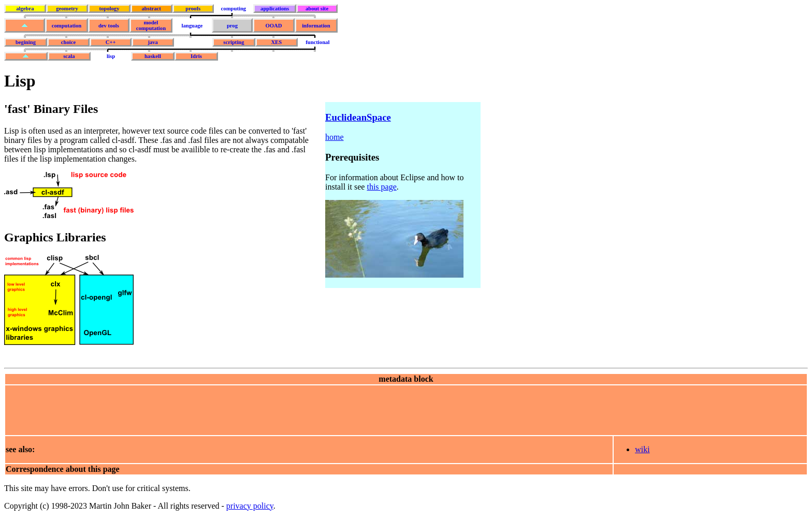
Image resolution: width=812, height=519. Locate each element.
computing (234, 9)
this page (381, 187)
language (192, 26)
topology (109, 9)
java (153, 42)
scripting (234, 42)
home (335, 137)
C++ (111, 42)
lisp (111, 56)
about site (317, 9)
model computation (151, 25)
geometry (67, 9)
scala (69, 56)
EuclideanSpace (358, 117)
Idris (196, 56)
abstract (151, 9)
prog (232, 26)
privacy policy (250, 506)
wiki (642, 449)
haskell (153, 56)
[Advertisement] (194, 409)
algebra (25, 9)
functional (317, 42)
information (316, 26)
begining (26, 42)
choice (68, 42)
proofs (193, 9)
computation (67, 26)
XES (276, 42)
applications (275, 9)
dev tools (109, 26)
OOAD (273, 26)
